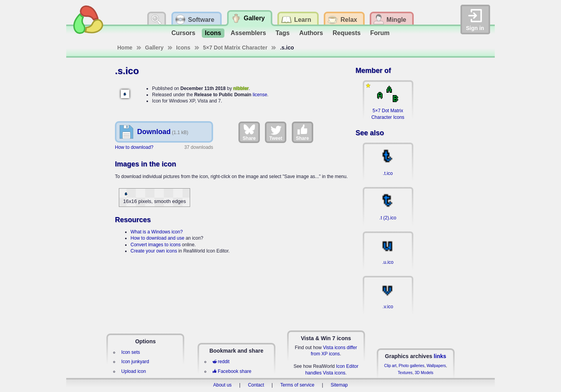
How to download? (134, 147)
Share (249, 132)
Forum (380, 33)
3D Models (424, 373)
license (260, 95)
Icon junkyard (135, 362)
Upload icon (133, 371)
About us (222, 385)
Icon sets (131, 352)
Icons (213, 33)
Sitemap (339, 385)
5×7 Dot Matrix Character (235, 48)
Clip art (390, 366)
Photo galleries (411, 366)
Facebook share (232, 371)
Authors (311, 33)
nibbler (241, 88)
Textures (405, 373)
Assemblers (248, 33)
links (440, 356)
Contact (256, 385)
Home (125, 48)
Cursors (183, 33)
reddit (221, 362)
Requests (347, 33)
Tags (282, 33)
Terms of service (297, 385)
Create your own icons (154, 251)
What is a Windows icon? (157, 232)
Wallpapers (436, 366)
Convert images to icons (156, 245)
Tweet (276, 132)
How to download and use (157, 238)
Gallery (154, 48)
